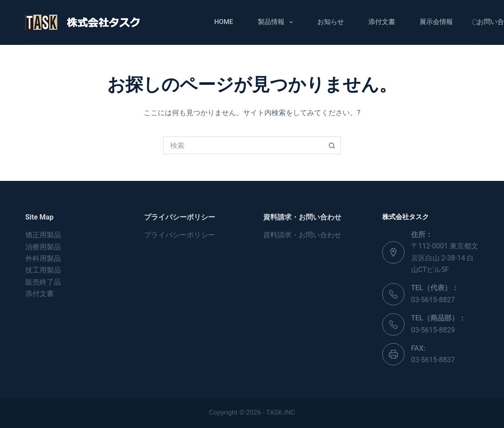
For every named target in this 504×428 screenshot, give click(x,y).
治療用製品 (43, 247)
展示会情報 (436, 22)
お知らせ (331, 22)
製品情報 (277, 22)
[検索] (475, 22)
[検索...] (243, 145)
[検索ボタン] (332, 145)
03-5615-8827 (433, 300)
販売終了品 (43, 282)
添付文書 (382, 22)
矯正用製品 (43, 235)
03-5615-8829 (433, 330)
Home (224, 22)
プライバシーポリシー (180, 235)
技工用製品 (43, 270)
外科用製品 (43, 258)
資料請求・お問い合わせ (302, 235)
